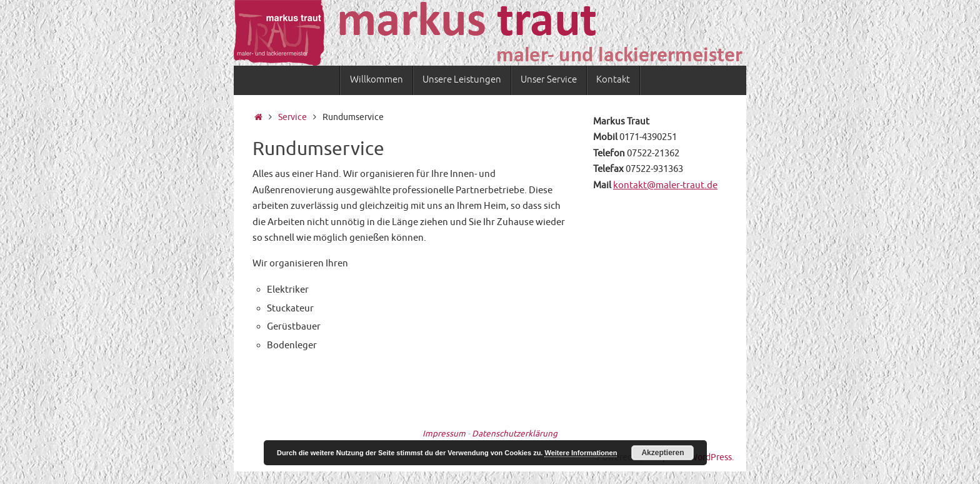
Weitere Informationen (581, 453)
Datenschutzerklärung (515, 434)
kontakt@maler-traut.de (665, 185)
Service (292, 117)
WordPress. (712, 457)
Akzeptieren (662, 453)
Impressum (444, 434)
